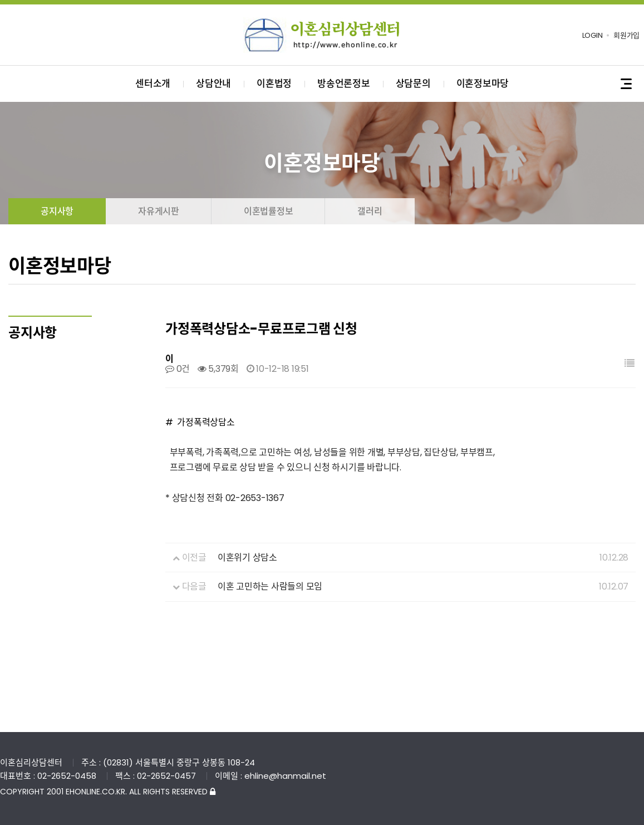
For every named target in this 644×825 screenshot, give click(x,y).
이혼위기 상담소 (247, 558)
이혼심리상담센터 (322, 35)
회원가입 (626, 35)
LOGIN (593, 35)
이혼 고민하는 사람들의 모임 (270, 586)
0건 (178, 369)
